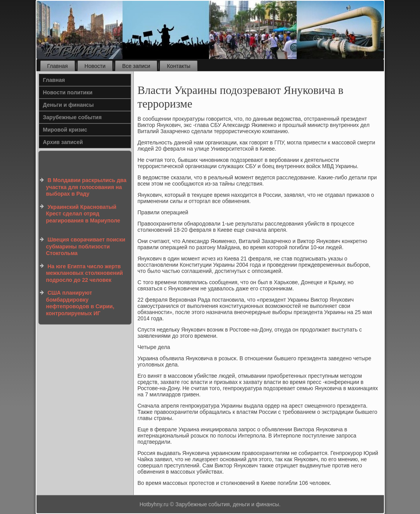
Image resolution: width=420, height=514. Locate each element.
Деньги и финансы (68, 105)
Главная (58, 66)
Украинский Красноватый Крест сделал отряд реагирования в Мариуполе (83, 214)
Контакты (178, 66)
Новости (95, 66)
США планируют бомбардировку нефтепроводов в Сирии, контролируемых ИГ (80, 303)
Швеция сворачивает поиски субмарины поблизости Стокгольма (86, 246)
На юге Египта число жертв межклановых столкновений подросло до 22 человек (85, 273)
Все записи (136, 66)
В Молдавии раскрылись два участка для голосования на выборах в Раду (86, 187)
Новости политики (68, 92)
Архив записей (63, 142)
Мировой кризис (65, 130)
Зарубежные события (73, 117)
